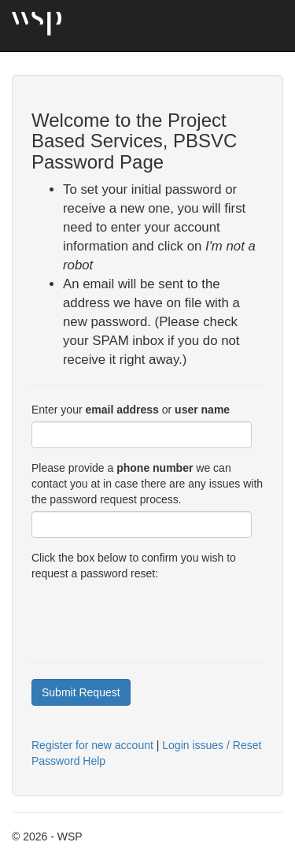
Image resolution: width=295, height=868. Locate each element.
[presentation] (151, 616)
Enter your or (131, 410)
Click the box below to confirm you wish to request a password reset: (134, 566)
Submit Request (81, 692)
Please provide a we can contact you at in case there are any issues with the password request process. (147, 484)
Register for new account (92, 745)
